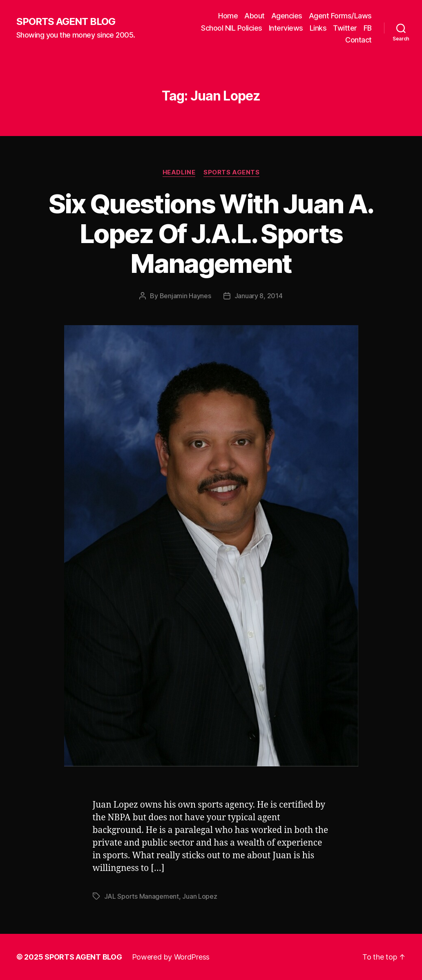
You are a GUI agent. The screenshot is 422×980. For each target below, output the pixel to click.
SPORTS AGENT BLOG (66, 22)
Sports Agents (231, 172)
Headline (179, 172)
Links (318, 28)
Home (228, 16)
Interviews (286, 28)
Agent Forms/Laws (340, 16)
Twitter (345, 28)
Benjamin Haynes (185, 296)
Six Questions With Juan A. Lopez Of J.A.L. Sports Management (211, 233)
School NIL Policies (232, 28)
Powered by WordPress (171, 957)
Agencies (287, 16)
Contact (358, 40)
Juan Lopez (200, 896)
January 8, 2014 (259, 296)
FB (368, 28)
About (255, 16)
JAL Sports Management (142, 896)
